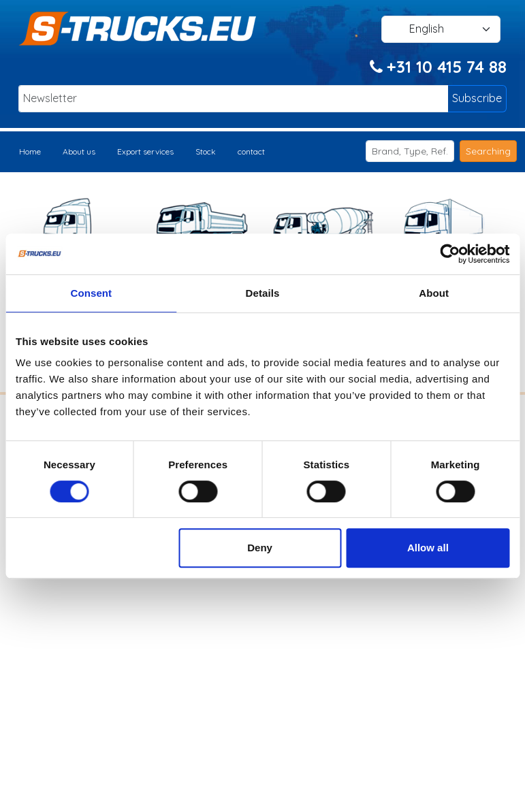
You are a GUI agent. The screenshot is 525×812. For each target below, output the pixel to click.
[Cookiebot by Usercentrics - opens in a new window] (450, 254)
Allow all (428, 548)
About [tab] (434, 293)
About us (79, 151)
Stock (206, 151)
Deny (260, 548)
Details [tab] (263, 293)
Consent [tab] (91, 293)
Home (30, 151)
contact (251, 151)
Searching (488, 151)
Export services (145, 151)
